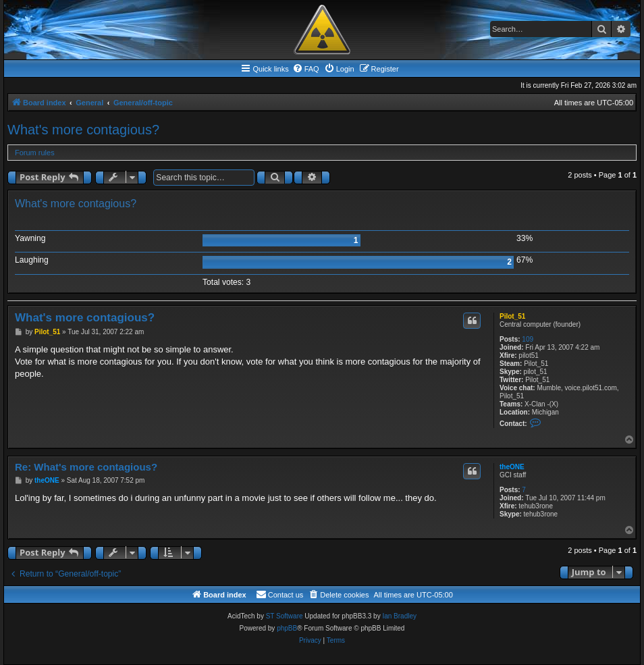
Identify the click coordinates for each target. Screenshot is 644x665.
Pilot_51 (512, 316)
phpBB (287, 628)
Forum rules (35, 153)
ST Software (285, 616)
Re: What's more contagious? (86, 467)
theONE (512, 467)
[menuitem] (306, 69)
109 (528, 339)
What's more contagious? (83, 130)
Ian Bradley (399, 616)
